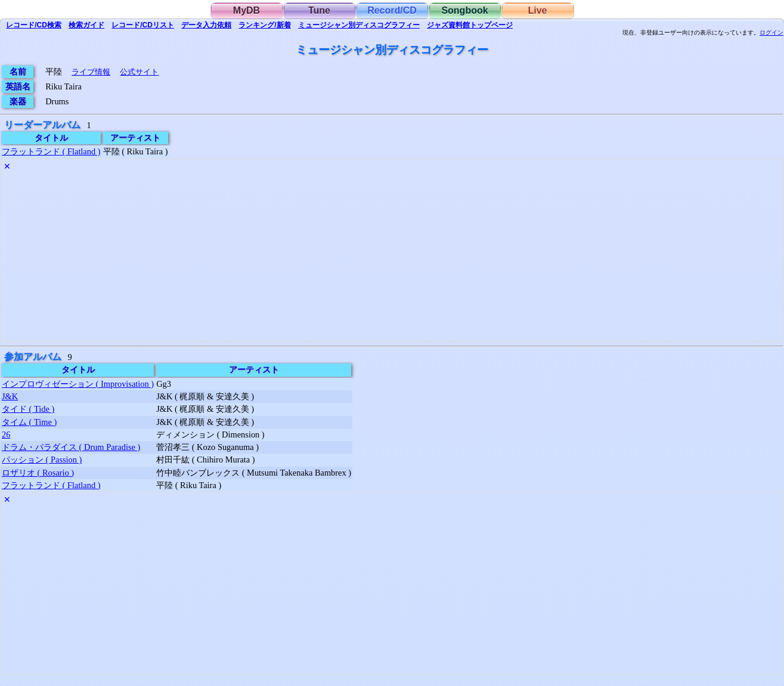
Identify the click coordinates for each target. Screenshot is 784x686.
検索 (34, 25)
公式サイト (139, 72)
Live (537, 10)
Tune (319, 10)
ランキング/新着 (264, 25)
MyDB (247, 10)
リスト (143, 25)
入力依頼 (206, 25)
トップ (470, 25)
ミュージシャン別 (359, 25)
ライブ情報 (91, 72)
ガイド (86, 25)
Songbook (464, 10)
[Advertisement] (359, 257)
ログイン (771, 33)
